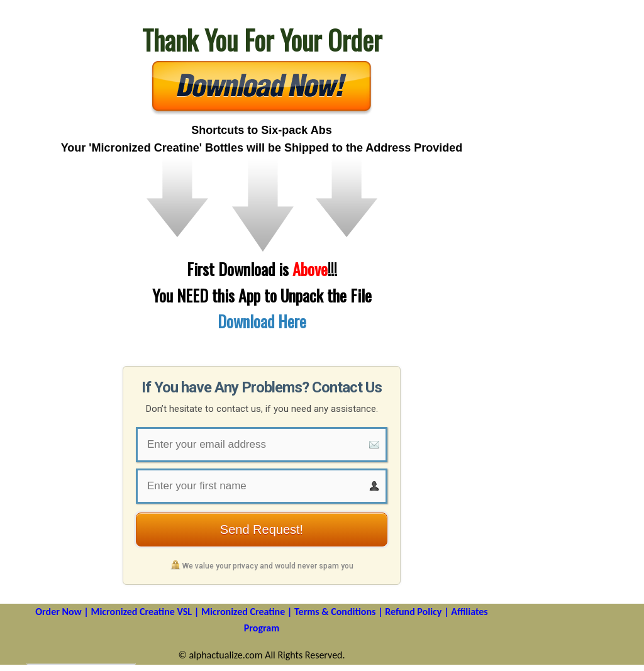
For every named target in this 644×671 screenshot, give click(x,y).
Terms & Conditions (335, 612)
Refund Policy (413, 612)
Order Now (58, 612)
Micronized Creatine (243, 612)
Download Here (262, 321)
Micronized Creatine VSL (141, 612)
